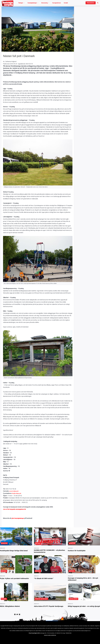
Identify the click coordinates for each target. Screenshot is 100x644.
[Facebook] (15, 619)
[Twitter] (17, 619)
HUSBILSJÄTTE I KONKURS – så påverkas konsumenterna (50, 551)
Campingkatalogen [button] (30, 3)
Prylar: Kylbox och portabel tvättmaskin (13, 580)
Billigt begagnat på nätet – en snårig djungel (82, 609)
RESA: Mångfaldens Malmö (13, 608)
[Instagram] (19, 619)
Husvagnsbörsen (50, 3)
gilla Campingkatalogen (19, 519)
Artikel (38, 542)
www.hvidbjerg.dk (15, 492)
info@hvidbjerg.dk (17, 494)
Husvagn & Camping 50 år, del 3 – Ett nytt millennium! (84, 580)
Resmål (4, 600)
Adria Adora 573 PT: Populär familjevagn (47, 609)
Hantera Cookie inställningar (50, 639)
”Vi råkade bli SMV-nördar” (47, 579)
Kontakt (58, 3)
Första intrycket (42, 600)
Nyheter (5, 542)
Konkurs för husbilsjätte (79, 550)
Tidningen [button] (21, 3)
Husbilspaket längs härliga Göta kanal (15, 551)
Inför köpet (74, 600)
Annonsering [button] (41, 3)
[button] (23, 3)
